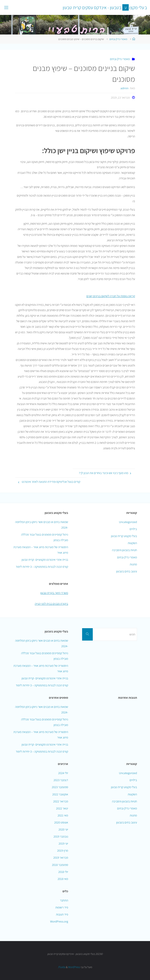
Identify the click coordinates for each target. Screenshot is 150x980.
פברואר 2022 (61, 801)
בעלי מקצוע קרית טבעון (124, 536)
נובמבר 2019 (61, 836)
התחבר (64, 900)
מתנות (133, 564)
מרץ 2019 (63, 850)
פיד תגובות (62, 914)
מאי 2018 (63, 879)
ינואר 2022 (62, 808)
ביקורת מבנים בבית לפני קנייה (51, 604)
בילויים (133, 529)
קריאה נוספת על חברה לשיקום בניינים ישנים (111, 296)
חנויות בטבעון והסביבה (124, 550)
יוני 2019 (64, 843)
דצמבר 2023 (61, 780)
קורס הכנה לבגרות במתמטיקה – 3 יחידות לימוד (42, 567)
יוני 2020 (63, 829)
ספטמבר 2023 (60, 787)
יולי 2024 (63, 773)
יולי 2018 (63, 872)
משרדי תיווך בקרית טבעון (54, 593)
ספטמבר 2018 (60, 865)
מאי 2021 (63, 815)
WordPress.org (59, 921)
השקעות (132, 543)
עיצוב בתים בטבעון (127, 571)
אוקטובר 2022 (60, 794)
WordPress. (69, 967)
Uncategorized (128, 522)
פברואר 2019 (61, 857)
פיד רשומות (62, 907)
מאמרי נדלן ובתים (118, 39)
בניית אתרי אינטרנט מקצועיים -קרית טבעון (45, 560)
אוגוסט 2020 (61, 822)
